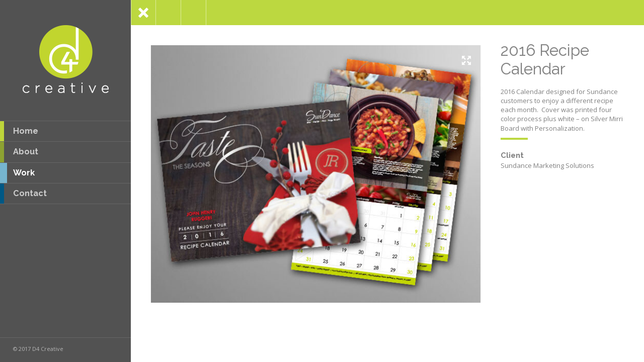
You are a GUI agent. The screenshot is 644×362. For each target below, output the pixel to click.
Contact (23, 194)
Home (19, 131)
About (19, 152)
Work (17, 173)
